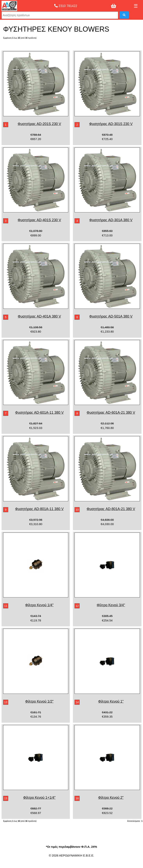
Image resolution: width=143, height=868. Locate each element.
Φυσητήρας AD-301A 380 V (111, 220)
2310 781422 (66, 6)
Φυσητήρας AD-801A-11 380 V (39, 509)
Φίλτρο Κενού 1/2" (39, 701)
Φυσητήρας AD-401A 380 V (39, 316)
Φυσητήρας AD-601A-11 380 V (39, 413)
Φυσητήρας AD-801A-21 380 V (111, 509)
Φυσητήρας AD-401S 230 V (39, 220)
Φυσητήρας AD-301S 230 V (111, 124)
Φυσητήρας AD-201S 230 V (39, 124)
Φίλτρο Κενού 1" (111, 701)
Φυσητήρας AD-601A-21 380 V (111, 413)
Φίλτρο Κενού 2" (111, 798)
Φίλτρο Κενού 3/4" (111, 605)
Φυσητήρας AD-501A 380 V (111, 316)
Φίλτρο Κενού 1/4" (39, 605)
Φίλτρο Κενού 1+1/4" (39, 798)
